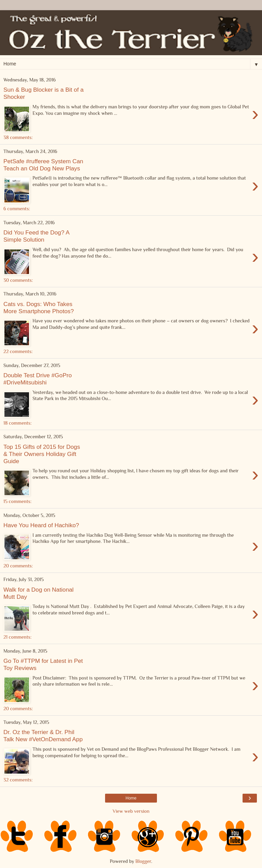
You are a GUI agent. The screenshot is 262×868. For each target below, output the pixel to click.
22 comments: (18, 351)
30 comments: (18, 280)
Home (131, 798)
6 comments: (17, 209)
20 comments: (18, 566)
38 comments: (18, 137)
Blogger (143, 861)
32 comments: (18, 780)
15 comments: (17, 501)
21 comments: (17, 637)
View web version (131, 811)
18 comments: (18, 423)
